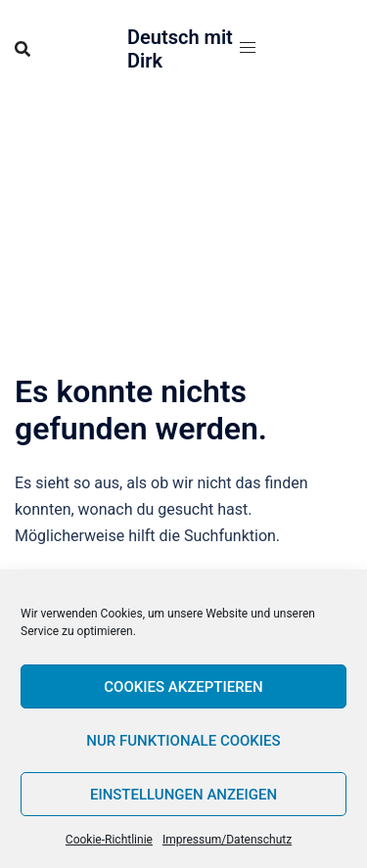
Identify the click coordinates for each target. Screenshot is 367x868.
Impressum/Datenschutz (227, 840)
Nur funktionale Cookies (183, 741)
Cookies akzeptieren (183, 687)
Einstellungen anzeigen (183, 795)
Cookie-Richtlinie (109, 840)
